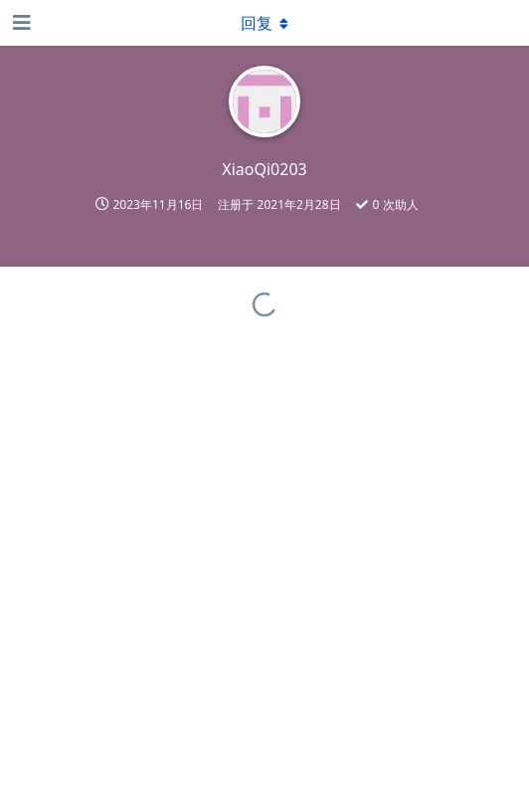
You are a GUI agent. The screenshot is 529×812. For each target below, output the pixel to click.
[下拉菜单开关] (264, 23)
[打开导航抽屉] (20, 23)
